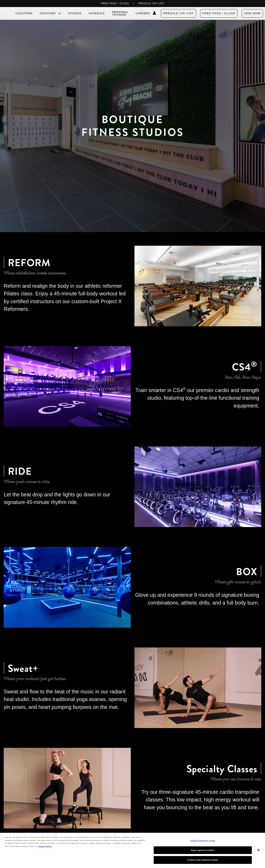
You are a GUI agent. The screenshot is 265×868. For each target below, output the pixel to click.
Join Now (252, 13)
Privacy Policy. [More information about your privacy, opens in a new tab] (45, 846)
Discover (48, 13)
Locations (24, 13)
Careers (143, 13)
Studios (75, 13)
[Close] (258, 850)
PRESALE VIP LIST (151, 4)
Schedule (97, 13)
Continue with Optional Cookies (203, 860)
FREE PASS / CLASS (115, 4)
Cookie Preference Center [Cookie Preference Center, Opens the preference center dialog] (203, 840)
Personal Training (120, 13)
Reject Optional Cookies (203, 850)
